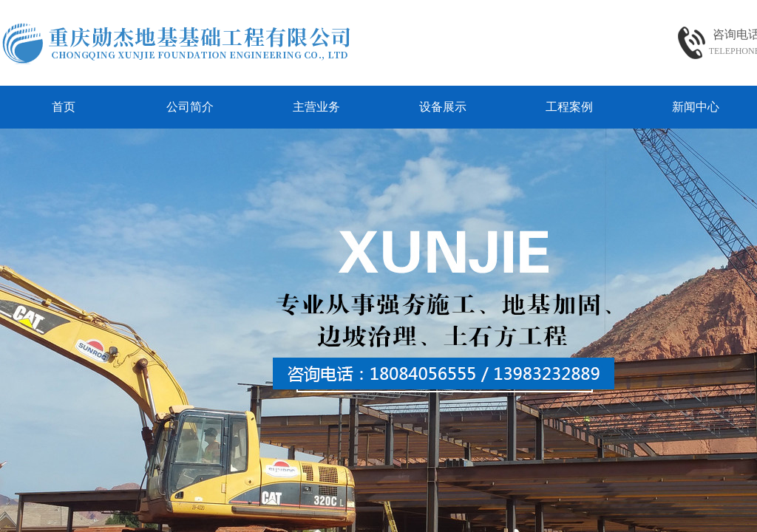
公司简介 (190, 107)
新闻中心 (696, 107)
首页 (64, 107)
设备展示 (443, 107)
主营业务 (316, 107)
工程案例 (569, 107)
